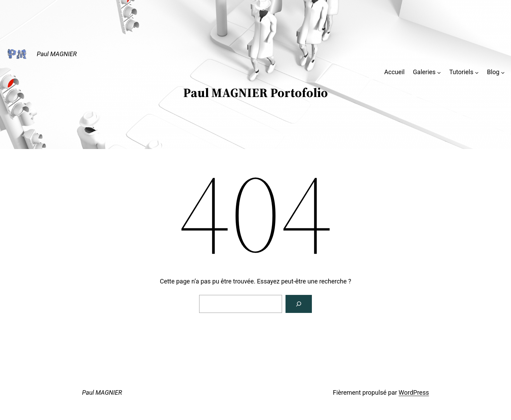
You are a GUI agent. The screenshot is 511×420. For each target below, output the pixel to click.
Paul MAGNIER (57, 54)
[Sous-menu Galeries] (439, 72)
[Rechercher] (299, 304)
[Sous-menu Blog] (503, 72)
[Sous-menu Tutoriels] (477, 72)
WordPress (414, 392)
